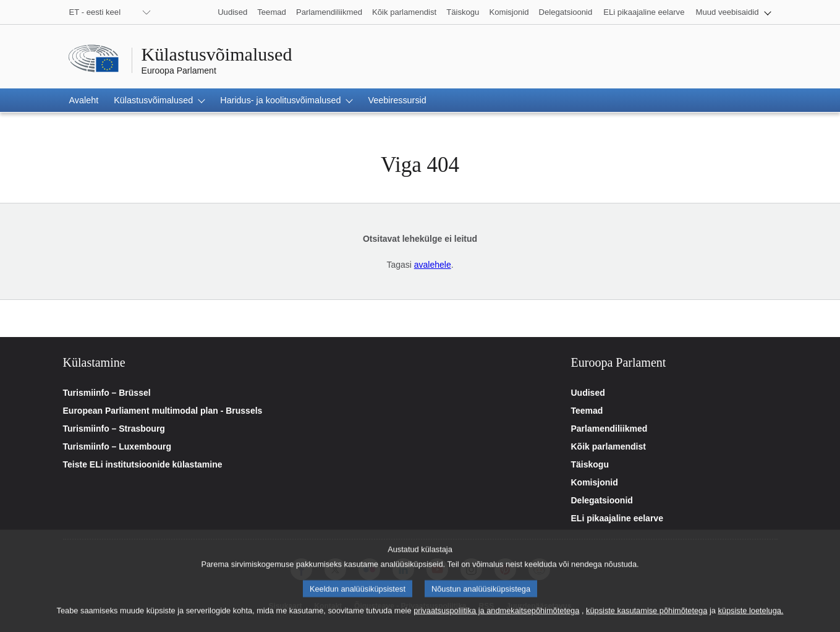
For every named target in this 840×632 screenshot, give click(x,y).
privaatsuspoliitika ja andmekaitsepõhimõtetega (496, 620)
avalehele (433, 265)
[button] (733, 12)
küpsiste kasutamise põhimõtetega (647, 620)
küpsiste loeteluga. (750, 620)
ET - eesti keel (95, 12)
